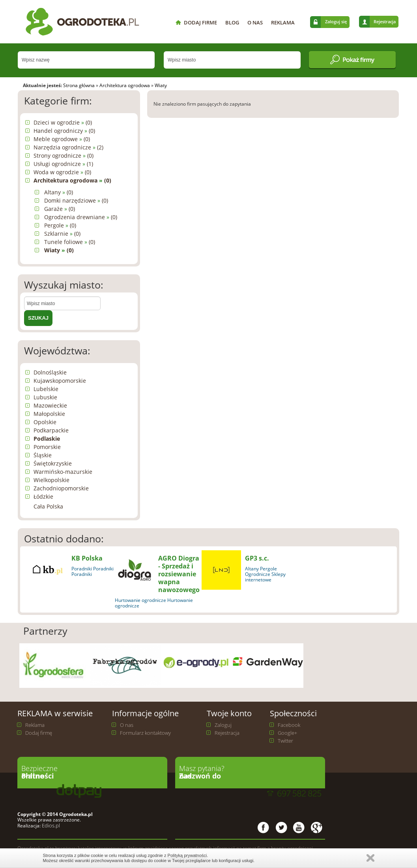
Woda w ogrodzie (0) (62, 172)
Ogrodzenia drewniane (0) (81, 217)
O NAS (255, 22)
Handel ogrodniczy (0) (64, 131)
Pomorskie (47, 447)
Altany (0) (59, 192)
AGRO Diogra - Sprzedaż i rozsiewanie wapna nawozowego (179, 574)
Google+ (287, 733)
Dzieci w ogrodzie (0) (63, 122)
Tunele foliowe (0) (70, 242)
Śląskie (43, 455)
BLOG (232, 22)
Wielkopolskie (51, 480)
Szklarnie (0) (62, 234)
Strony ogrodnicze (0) (64, 156)
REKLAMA (283, 22)
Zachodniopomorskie (61, 488)
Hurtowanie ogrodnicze (140, 600)
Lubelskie (46, 389)
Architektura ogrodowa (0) (72, 180)
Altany (252, 569)
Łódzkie (43, 496)
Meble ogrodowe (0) (62, 139)
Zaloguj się (336, 21)
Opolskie (45, 422)
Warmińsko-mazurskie (63, 472)
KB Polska (87, 558)
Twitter (285, 741)
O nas (127, 725)
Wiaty (161, 85)
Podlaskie (47, 439)
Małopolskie (49, 414)
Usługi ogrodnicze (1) (63, 164)
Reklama (35, 725)
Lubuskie (45, 397)
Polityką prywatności (187, 855)
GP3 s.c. (257, 558)
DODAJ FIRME (200, 22)
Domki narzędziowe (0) (76, 200)
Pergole (268, 569)
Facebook (289, 725)
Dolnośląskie (50, 372)
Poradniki (82, 569)
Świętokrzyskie (53, 463)
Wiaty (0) (59, 250)
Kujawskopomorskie (60, 381)
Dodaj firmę (39, 733)
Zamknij (370, 858)
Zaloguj (223, 725)
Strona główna (79, 85)
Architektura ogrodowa (125, 85)
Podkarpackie (51, 430)
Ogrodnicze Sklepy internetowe (265, 577)
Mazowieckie (50, 405)
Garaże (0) (60, 209)
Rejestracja (385, 21)
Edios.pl (50, 825)
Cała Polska (48, 506)
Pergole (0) (60, 225)
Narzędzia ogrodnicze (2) (68, 147)
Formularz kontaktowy (145, 733)
